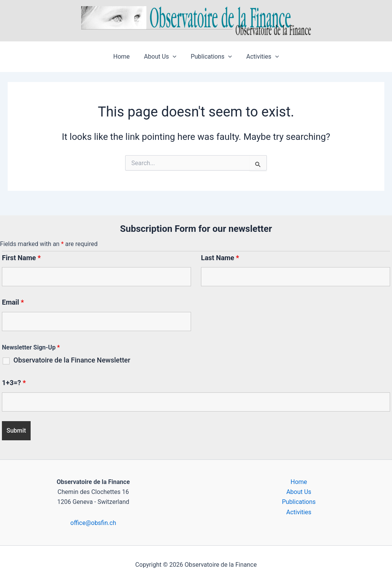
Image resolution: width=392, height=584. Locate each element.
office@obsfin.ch (93, 523)
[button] (174, 57)
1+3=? (14, 383)
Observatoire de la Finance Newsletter (72, 360)
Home (125, 57)
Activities (259, 57)
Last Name (220, 258)
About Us (161, 57)
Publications (211, 57)
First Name (21, 258)
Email (13, 302)
